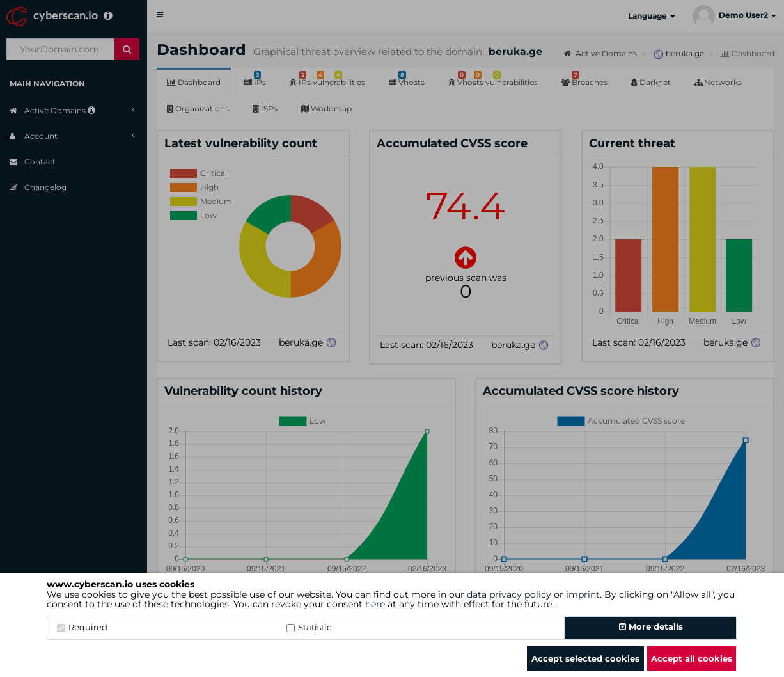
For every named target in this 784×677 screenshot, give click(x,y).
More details (651, 626)
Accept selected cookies (585, 658)
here (375, 604)
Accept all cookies (692, 658)
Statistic (309, 627)
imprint (583, 594)
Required (82, 627)
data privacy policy (509, 594)
